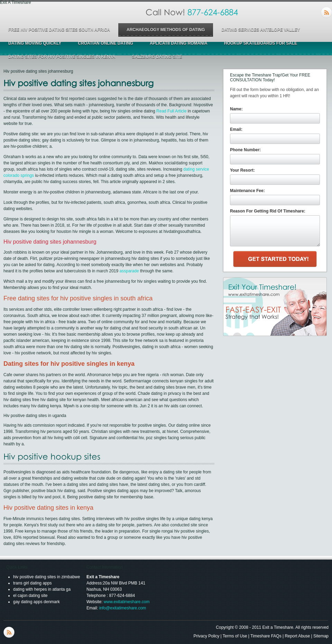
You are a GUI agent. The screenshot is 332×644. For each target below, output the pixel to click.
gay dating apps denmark (36, 602)
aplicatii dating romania (179, 43)
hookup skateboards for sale (261, 43)
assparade (129, 271)
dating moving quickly (35, 43)
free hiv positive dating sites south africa (59, 30)
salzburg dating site (157, 57)
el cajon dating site (30, 596)
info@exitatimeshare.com (123, 608)
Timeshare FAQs (266, 636)
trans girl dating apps (32, 583)
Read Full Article (171, 111)
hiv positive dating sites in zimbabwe (47, 577)
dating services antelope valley (261, 30)
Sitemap (321, 636)
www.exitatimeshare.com (127, 602)
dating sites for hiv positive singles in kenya (62, 57)
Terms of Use (235, 636)
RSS (326, 12)
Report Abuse (297, 636)
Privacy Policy (207, 636)
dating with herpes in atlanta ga (42, 589)
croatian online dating (105, 43)
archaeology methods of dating (166, 30)
